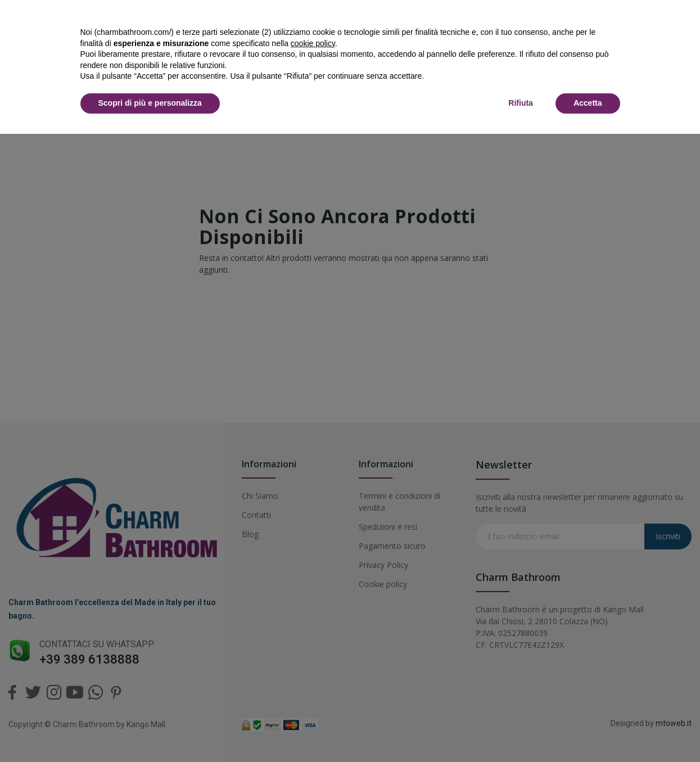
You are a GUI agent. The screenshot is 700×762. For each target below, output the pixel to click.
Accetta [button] (588, 103)
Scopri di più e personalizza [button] (150, 103)
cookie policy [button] (313, 43)
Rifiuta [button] (521, 103)
